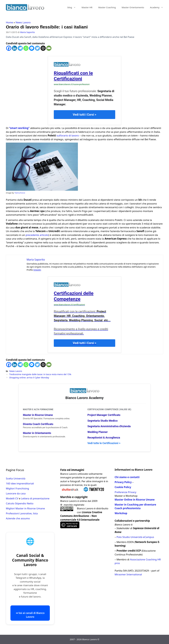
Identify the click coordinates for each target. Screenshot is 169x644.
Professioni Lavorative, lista (22, 513)
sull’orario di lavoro (68, 135)
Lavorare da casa (16, 493)
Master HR (87, 7)
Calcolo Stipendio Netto (20, 503)
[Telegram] (20, 48)
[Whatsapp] (26, 48)
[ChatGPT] (43, 48)
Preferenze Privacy (125, 492)
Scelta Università (16, 478)
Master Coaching (107, 7)
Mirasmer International (128, 574)
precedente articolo (37, 235)
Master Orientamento (133, 7)
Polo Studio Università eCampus (135, 537)
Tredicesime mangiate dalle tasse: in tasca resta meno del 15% (40, 374)
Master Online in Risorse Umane (135, 500)
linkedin (37, 270)
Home (9, 22)
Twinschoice (20, 193)
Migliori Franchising (17, 488)
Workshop (121, 513)
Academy (158, 7)
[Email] (49, 48)
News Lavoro (23, 22)
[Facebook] (9, 48)
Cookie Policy (123, 487)
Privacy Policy (123, 482)
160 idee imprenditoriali (20, 483)
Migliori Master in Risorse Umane (25, 508)
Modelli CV (12, 498)
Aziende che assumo (18, 518)
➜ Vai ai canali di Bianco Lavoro (30, 615)
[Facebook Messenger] (32, 48)
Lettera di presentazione (35, 498)
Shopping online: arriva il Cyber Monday (29, 378)
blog (73, 7)
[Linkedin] (14, 48)
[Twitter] (37, 48)
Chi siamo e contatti (127, 477)
